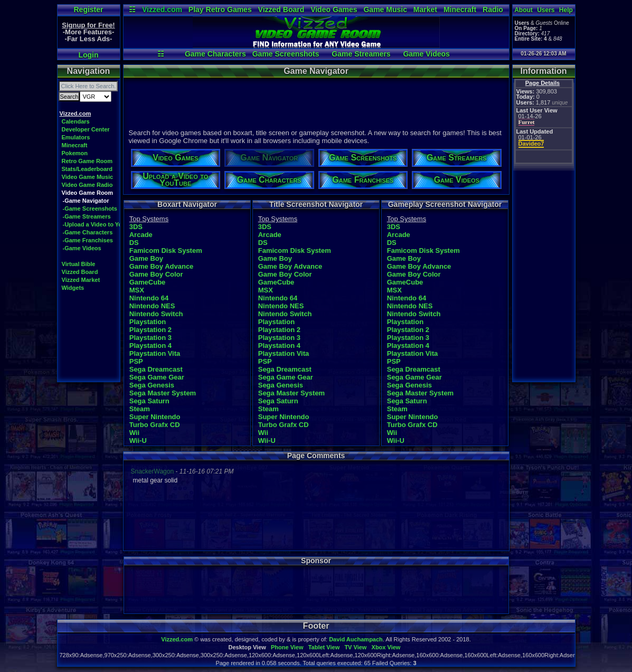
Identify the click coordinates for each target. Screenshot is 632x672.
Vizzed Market (81, 280)
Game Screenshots (286, 54)
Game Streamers (361, 54)
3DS (136, 227)
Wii (134, 433)
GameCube (148, 282)
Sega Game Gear (157, 377)
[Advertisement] (316, 102)
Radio (493, 10)
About (523, 10)
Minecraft (460, 10)
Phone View (287, 647)
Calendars (76, 121)
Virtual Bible (79, 264)
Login (88, 55)
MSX (137, 290)
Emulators (76, 137)
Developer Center (86, 129)
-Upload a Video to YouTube (101, 224)
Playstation (148, 322)
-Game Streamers (87, 216)
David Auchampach (356, 639)
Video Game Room (88, 193)
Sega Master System (163, 393)
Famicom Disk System (166, 250)
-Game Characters (88, 232)
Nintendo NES (152, 306)
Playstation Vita (155, 353)
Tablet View (324, 647)
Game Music (385, 10)
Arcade (141, 235)
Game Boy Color (156, 274)
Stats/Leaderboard (87, 169)
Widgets (73, 288)
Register (88, 10)
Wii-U (138, 441)
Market (425, 10)
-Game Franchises (88, 240)
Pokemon (75, 153)
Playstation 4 (150, 346)
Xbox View (386, 647)
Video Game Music (88, 177)
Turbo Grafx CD (155, 425)
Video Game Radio (87, 185)
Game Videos (426, 54)
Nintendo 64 (149, 298)
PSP (136, 361)
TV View (355, 647)
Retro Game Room (87, 161)
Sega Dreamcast (156, 369)
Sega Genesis (152, 385)
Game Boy (146, 258)
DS (134, 243)
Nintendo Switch (156, 314)
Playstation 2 (150, 330)
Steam (140, 409)
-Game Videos (82, 248)
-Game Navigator (86, 201)
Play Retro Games (220, 10)
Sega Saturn (149, 401)
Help (566, 10)
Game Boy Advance (162, 266)
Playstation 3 (150, 338)
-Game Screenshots (90, 209)
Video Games (334, 10)
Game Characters (215, 54)
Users (546, 10)
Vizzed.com (162, 10)
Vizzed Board (281, 10)
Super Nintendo (155, 417)
